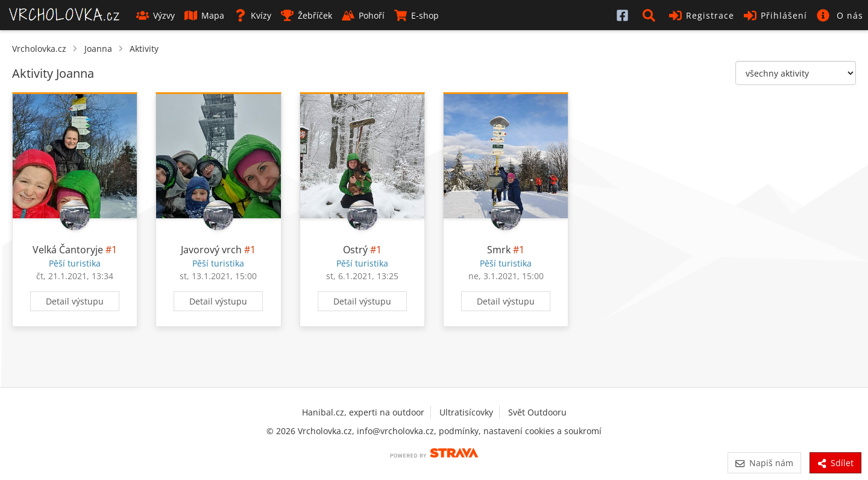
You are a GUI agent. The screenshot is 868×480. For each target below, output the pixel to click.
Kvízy (253, 15)
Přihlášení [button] (775, 15)
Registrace (702, 15)
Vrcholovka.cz (39, 49)
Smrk (499, 250)
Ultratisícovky (466, 412)
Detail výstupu (75, 301)
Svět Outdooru (537, 412)
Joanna (98, 49)
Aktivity (144, 49)
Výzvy (156, 15)
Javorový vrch (211, 250)
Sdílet (835, 463)
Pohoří (363, 15)
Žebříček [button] (307, 15)
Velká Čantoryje (68, 250)
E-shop (417, 15)
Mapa (204, 15)
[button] (651, 15)
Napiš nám (764, 463)
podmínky (459, 431)
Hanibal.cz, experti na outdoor (363, 412)
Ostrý (355, 250)
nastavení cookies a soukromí (542, 431)
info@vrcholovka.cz (395, 431)
